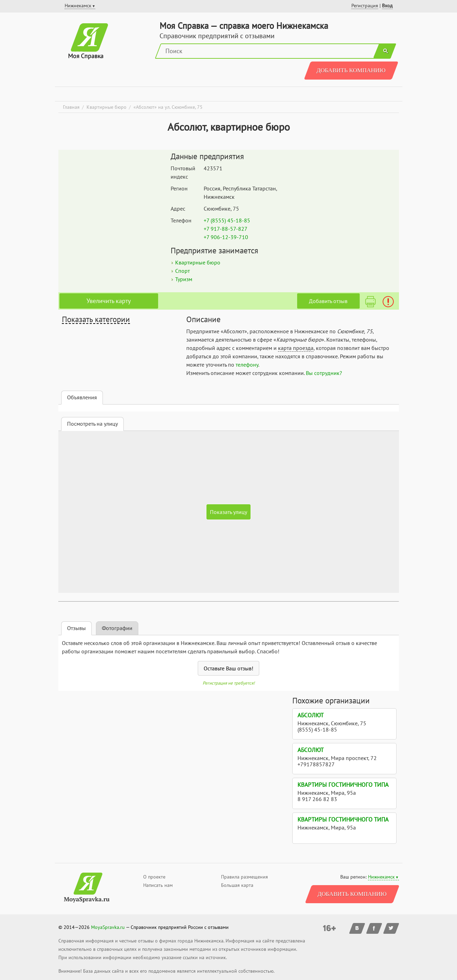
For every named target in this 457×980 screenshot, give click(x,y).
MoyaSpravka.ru (108, 927)
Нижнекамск (381, 877)
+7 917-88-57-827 (226, 229)
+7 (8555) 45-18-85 (227, 220)
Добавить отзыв (328, 301)
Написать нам (158, 885)
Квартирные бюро (198, 262)
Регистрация (365, 6)
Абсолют (311, 715)
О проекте (154, 877)
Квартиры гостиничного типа (343, 785)
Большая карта (237, 885)
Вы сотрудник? (324, 373)
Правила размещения (244, 877)
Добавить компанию (351, 70)
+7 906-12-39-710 (226, 237)
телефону (247, 365)
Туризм (184, 279)
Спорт (182, 271)
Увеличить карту (109, 301)
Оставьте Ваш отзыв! (228, 668)
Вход (387, 6)
